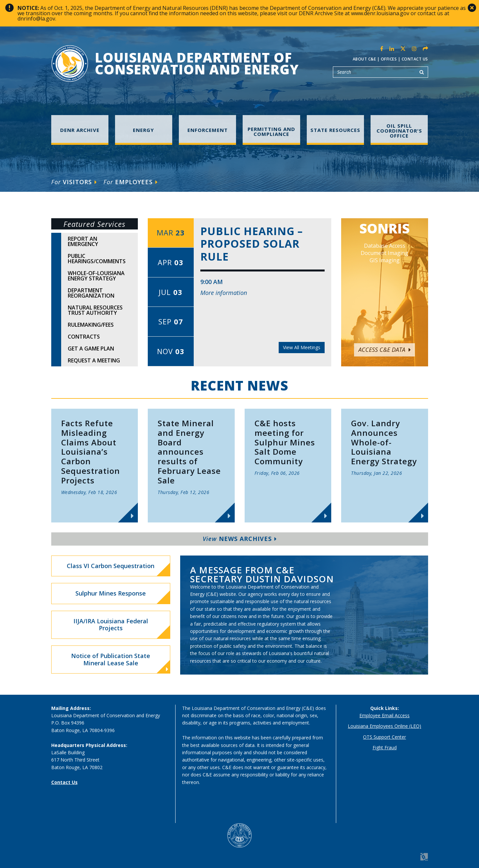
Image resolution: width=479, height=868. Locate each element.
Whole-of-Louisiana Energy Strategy (96, 276)
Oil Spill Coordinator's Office (399, 131)
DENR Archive (80, 130)
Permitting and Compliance (271, 131)
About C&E (364, 59)
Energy (143, 130)
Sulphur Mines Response (111, 593)
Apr (171, 262)
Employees (131, 182)
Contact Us (415, 59)
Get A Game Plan (91, 349)
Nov (171, 351)
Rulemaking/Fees (91, 325)
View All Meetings (302, 347)
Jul (171, 292)
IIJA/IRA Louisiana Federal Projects (111, 625)
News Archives (240, 539)
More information (224, 293)
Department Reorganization (91, 293)
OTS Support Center (384, 737)
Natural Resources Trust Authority (95, 310)
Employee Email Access (384, 715)
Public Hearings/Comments (97, 259)
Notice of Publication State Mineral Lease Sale (120, 662)
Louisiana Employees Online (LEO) (384, 726)
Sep (171, 321)
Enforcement (208, 130)
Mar (171, 232)
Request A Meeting (94, 360)
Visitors (74, 182)
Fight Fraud (385, 747)
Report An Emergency (83, 241)
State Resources (335, 130)
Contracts (84, 337)
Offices (389, 59)
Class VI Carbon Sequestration (111, 566)
